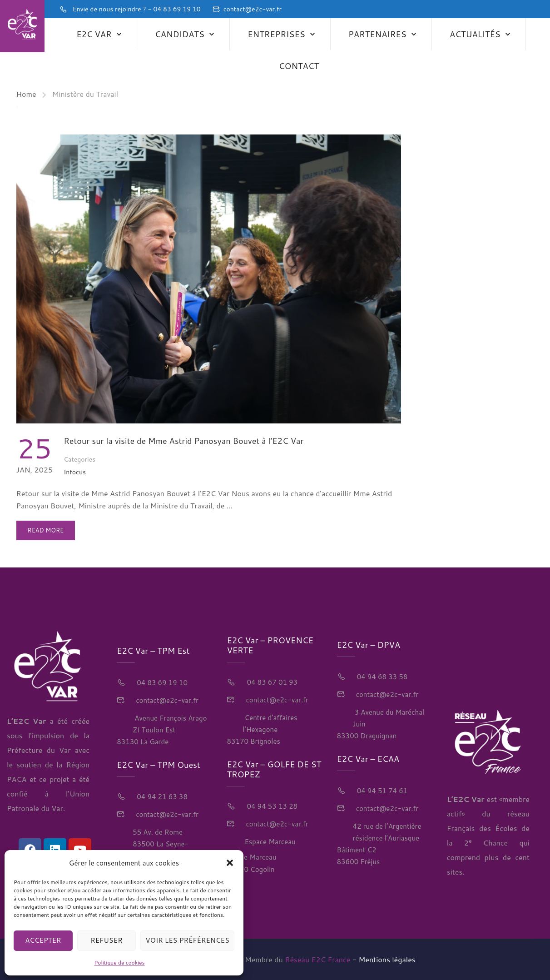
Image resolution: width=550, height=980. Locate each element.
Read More (46, 527)
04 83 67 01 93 (271, 682)
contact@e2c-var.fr (253, 9)
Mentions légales (387, 959)
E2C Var (94, 34)
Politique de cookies (120, 963)
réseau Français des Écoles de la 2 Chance (488, 828)
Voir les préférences (187, 940)
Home (26, 94)
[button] (230, 863)
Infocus (75, 472)
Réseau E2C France (317, 959)
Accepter (43, 940)
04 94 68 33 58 (382, 677)
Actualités (475, 34)
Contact (299, 66)
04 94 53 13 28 (271, 806)
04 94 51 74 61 (382, 791)
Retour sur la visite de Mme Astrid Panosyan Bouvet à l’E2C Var (183, 441)
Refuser (107, 940)
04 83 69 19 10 (161, 683)
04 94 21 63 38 (161, 797)
